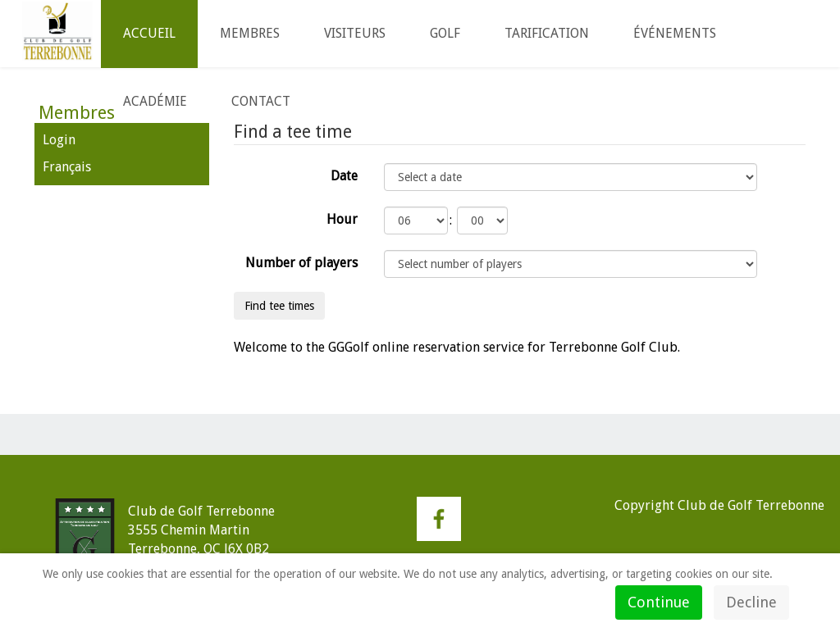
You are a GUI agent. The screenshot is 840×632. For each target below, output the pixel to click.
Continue (659, 602)
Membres (250, 33)
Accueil (149, 33)
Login (59, 140)
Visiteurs (355, 33)
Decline (751, 602)
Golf (445, 33)
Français (67, 167)
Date (344, 176)
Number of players (301, 263)
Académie (155, 101)
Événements (675, 33)
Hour (342, 219)
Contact (261, 101)
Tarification (547, 33)
